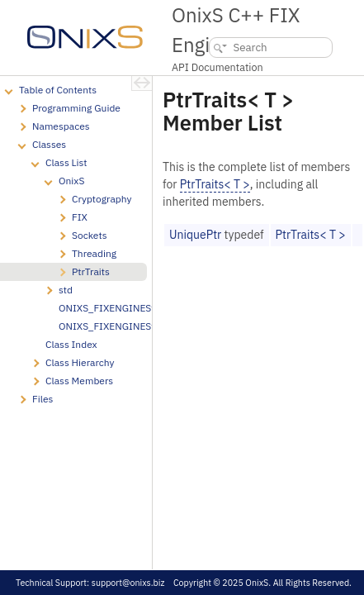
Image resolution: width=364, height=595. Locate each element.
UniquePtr (195, 235)
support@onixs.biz (128, 583)
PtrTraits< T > (215, 184)
